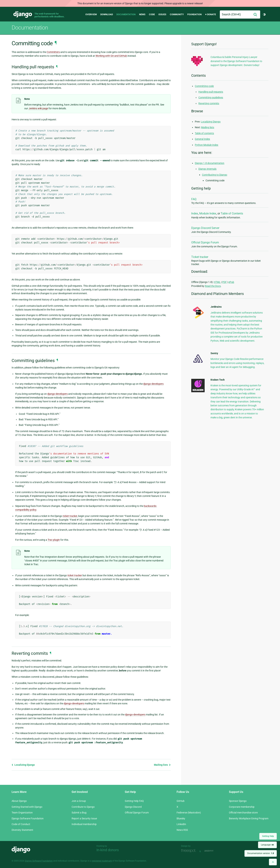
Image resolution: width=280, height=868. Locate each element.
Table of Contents (232, 213)
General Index (202, 139)
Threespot (189, 851)
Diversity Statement (22, 830)
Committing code (204, 86)
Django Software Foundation (28, 818)
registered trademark (102, 861)
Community (177, 14)
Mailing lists (162, 765)
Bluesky (181, 818)
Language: (267, 845)
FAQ (194, 199)
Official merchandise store (243, 813)
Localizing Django (23, 765)
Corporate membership (242, 807)
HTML (217, 282)
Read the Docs (213, 286)
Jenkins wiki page (38, 108)
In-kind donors (108, 850)
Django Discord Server (205, 228)
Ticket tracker (200, 257)
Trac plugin (54, 540)
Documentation (126, 14)
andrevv (213, 851)
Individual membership (84, 824)
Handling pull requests (211, 92)
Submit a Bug (79, 813)
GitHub (181, 801)
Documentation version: (261, 853)
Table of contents (204, 133)
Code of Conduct (21, 824)
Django (23, 14)
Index (195, 213)
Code (152, 14)
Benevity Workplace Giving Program (249, 818)
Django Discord (133, 807)
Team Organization (22, 813)
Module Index (208, 213)
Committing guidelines (211, 97)
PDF (224, 282)
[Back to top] (273, 862)
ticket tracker (70, 516)
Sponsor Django (238, 801)
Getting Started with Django (27, 807)
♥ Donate (211, 14)
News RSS (182, 830)
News (142, 14)
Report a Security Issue (84, 818)
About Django (19, 801)
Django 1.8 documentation (210, 163)
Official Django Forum (205, 242)
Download (107, 14)
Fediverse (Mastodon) (189, 813)
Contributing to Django (215, 175)
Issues (162, 14)
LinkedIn (181, 824)
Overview (91, 14)
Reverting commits (209, 103)
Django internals (207, 169)
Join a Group (79, 801)
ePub (231, 282)
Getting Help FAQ (134, 801)
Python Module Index (207, 145)
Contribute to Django (83, 807)
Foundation (194, 14)
